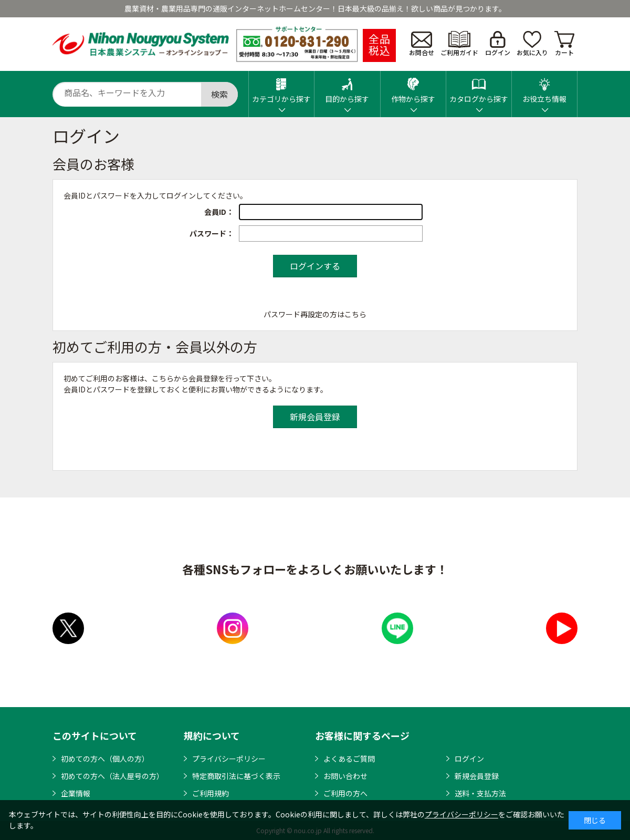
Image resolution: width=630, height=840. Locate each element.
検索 (219, 94)
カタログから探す (479, 87)
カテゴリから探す (281, 87)
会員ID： (219, 212)
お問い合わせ (345, 776)
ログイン (498, 44)
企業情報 (76, 793)
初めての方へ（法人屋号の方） (112, 776)
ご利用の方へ (345, 793)
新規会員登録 (477, 776)
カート (564, 44)
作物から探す (413, 87)
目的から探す (347, 87)
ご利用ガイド (459, 44)
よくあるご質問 (349, 759)
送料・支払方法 (480, 793)
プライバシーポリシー (229, 759)
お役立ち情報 (544, 87)
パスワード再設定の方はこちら (315, 314)
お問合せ (422, 44)
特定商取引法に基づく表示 (236, 776)
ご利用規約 (211, 793)
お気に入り (532, 44)
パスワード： (212, 233)
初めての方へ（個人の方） (105, 759)
